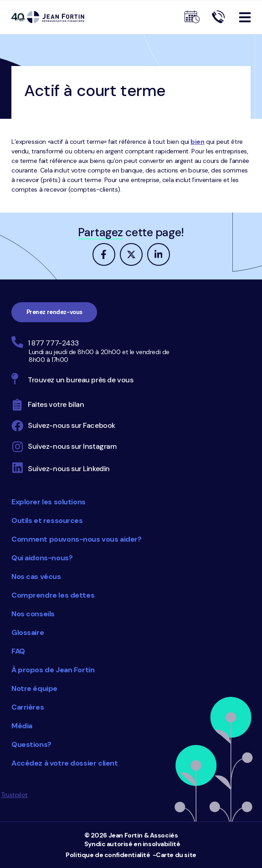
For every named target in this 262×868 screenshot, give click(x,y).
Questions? (31, 744)
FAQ (18, 651)
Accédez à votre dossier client (64, 763)
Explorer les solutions (49, 502)
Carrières (28, 707)
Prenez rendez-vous (54, 312)
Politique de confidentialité (108, 855)
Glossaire (28, 632)
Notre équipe (34, 688)
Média (22, 726)
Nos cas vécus (36, 576)
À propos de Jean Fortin (53, 670)
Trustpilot (14, 795)
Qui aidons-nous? (42, 558)
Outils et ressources (47, 520)
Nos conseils (33, 614)
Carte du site (176, 855)
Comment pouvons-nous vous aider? (77, 539)
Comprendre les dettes (53, 595)
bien (197, 142)
